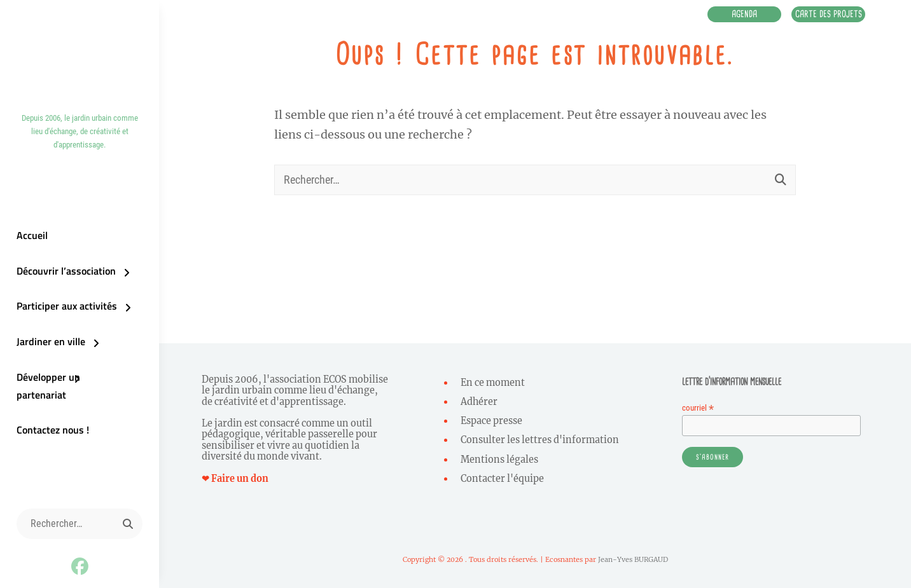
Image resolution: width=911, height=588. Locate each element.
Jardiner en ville (50, 350)
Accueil (31, 243)
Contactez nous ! (52, 421)
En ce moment (493, 383)
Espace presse (491, 421)
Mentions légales (499, 460)
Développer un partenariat (74, 386)
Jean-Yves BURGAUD (633, 559)
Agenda (730, 15)
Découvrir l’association (66, 279)
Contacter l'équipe (502, 479)
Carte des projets (824, 15)
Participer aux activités (66, 315)
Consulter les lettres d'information (540, 440)
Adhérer (479, 402)
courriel (698, 408)
